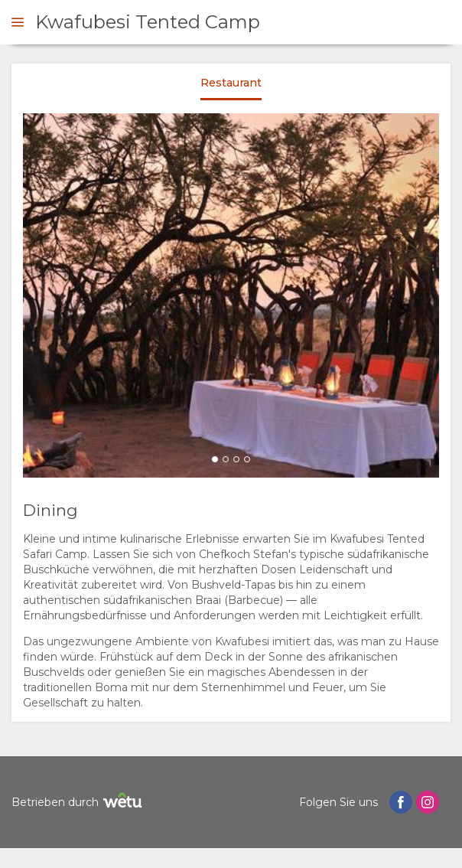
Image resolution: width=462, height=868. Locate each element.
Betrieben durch (79, 803)
